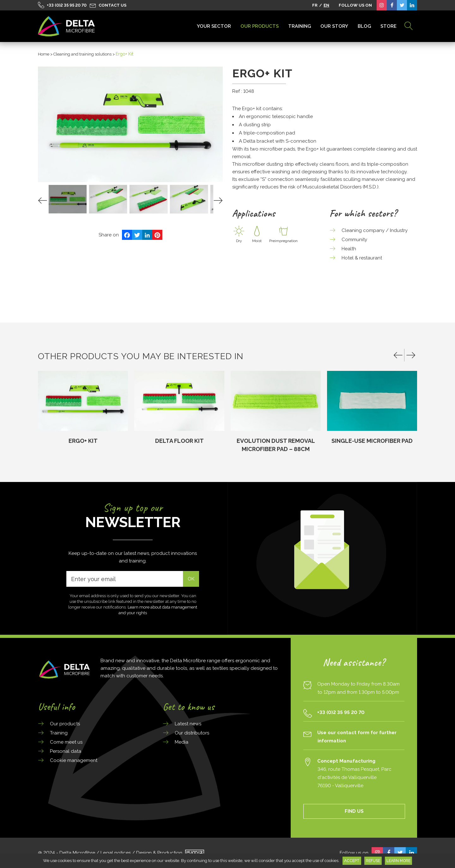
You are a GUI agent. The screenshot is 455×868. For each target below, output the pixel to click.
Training (59, 733)
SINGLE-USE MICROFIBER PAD (372, 441)
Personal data (66, 751)
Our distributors (192, 733)
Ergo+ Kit (83, 441)
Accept (352, 861)
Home (44, 54)
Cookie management (74, 760)
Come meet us (66, 742)
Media (182, 742)
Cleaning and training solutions (82, 54)
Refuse (373, 861)
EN (326, 5)
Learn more (398, 861)
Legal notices (116, 853)
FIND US (354, 811)
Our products (65, 724)
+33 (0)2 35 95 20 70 (67, 5)
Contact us (112, 5)
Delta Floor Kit (179, 441)
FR (315, 5)
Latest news (188, 724)
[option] (83, 408)
